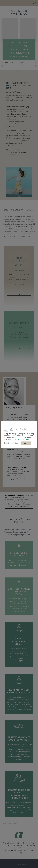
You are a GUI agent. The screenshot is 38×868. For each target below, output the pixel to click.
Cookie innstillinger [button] (12, 443)
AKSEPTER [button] (26, 443)
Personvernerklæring (20, 439)
